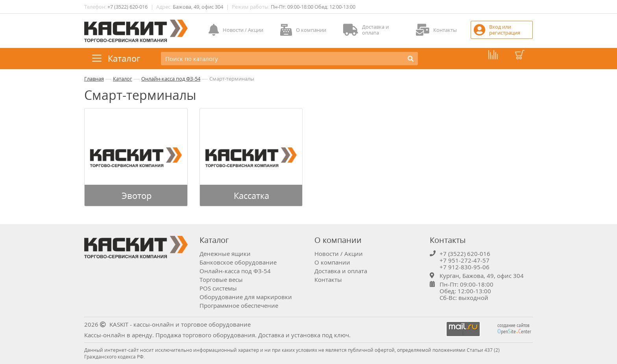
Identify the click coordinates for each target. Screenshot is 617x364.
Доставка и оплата (341, 271)
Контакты (328, 279)
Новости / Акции (339, 254)
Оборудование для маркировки (246, 297)
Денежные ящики (225, 254)
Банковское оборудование (238, 262)
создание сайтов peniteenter (514, 328)
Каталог (123, 79)
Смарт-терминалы (232, 79)
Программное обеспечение (239, 305)
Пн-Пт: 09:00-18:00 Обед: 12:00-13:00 (313, 7)
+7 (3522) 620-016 (127, 7)
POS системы (218, 288)
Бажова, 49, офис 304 (198, 7)
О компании (332, 262)
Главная (94, 79)
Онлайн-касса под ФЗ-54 (171, 79)
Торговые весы (221, 279)
